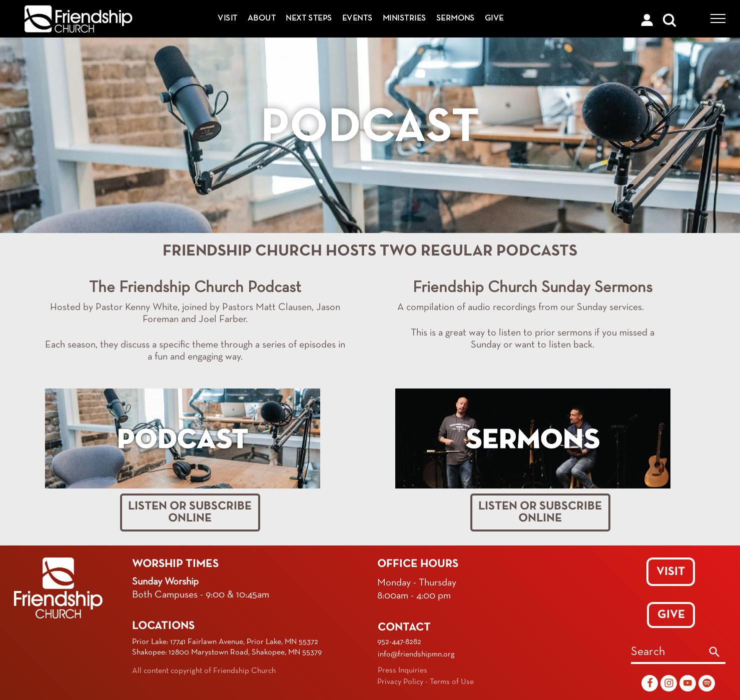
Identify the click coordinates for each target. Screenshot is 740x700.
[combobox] (667, 653)
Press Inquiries (403, 670)
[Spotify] (707, 684)
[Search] (714, 653)
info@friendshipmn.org (416, 654)
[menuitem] (227, 19)
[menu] (718, 18)
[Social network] (650, 684)
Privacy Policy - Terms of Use (426, 682)
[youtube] (688, 684)
